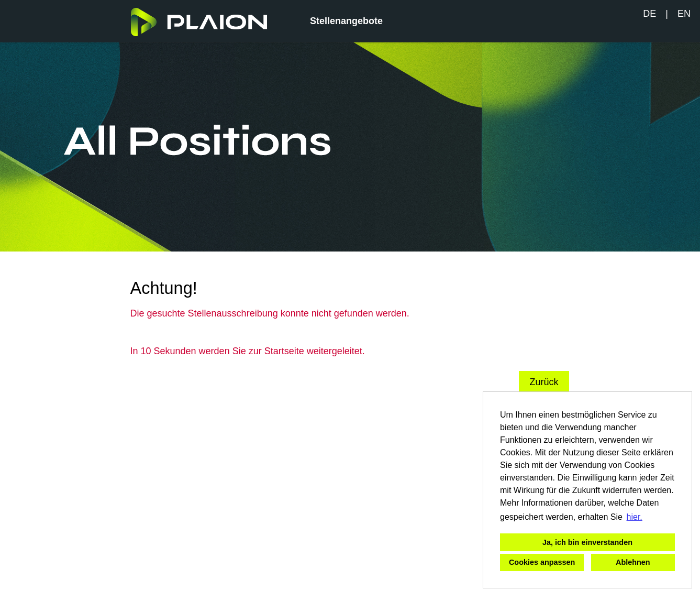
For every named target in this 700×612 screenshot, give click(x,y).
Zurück (544, 382)
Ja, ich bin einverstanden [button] (587, 542)
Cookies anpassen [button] (542, 562)
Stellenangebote (346, 21)
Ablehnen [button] (633, 562)
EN (684, 14)
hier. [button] (635, 517)
